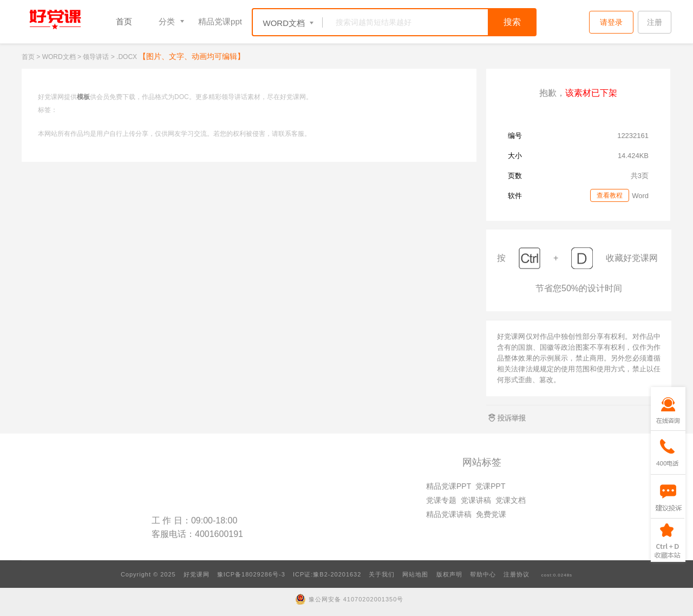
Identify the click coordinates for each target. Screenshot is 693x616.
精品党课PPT (449, 486)
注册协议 (517, 574)
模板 (83, 97)
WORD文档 (59, 57)
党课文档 (511, 500)
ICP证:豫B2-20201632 (327, 574)
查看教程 (610, 195)
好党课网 (197, 574)
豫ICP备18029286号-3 (251, 574)
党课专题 (441, 500)
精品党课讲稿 (449, 514)
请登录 (611, 22)
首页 (124, 21)
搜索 (512, 22)
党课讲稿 (476, 500)
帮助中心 (483, 574)
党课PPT (490, 486)
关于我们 (382, 574)
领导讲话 (96, 57)
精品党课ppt (220, 21)
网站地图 (415, 574)
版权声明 (449, 574)
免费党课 (491, 514)
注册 (655, 22)
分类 (167, 21)
